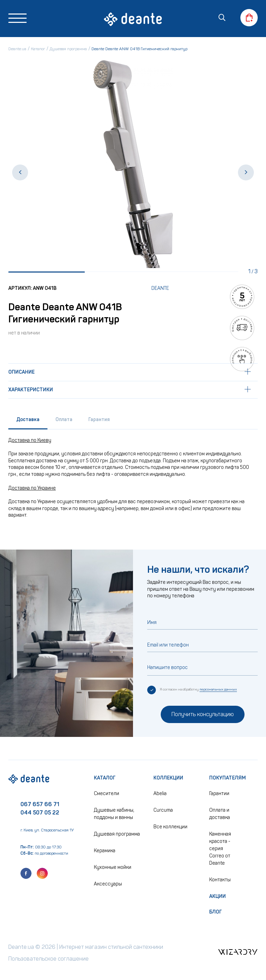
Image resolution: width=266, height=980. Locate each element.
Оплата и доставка (220, 814)
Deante (160, 289)
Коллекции (168, 778)
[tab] (28, 422)
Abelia (160, 794)
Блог (216, 912)
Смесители (107, 794)
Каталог (105, 778)
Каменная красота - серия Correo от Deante (220, 849)
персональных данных (218, 689)
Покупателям (228, 778)
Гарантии (219, 794)
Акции (218, 896)
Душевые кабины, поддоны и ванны (114, 814)
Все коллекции (170, 827)
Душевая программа (117, 834)
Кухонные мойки (113, 867)
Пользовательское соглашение (49, 959)
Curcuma (163, 810)
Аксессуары (108, 884)
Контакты (220, 880)
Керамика (105, 851)
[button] (20, 173)
